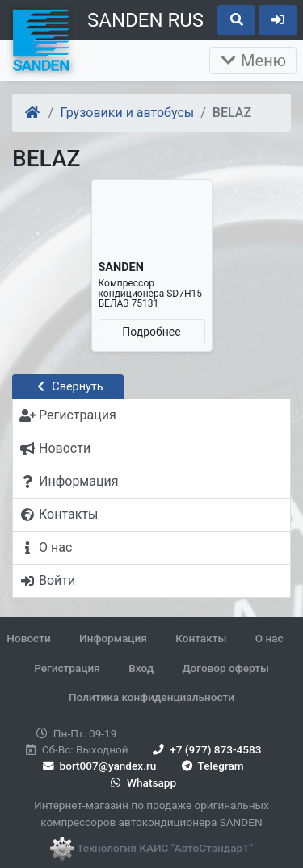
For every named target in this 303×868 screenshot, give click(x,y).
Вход (141, 668)
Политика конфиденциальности (151, 697)
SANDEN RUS (145, 20)
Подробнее (151, 332)
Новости (28, 638)
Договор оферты (225, 668)
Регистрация (67, 668)
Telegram (211, 766)
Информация (113, 638)
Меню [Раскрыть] (253, 61)
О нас (269, 638)
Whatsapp (142, 782)
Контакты (201, 638)
